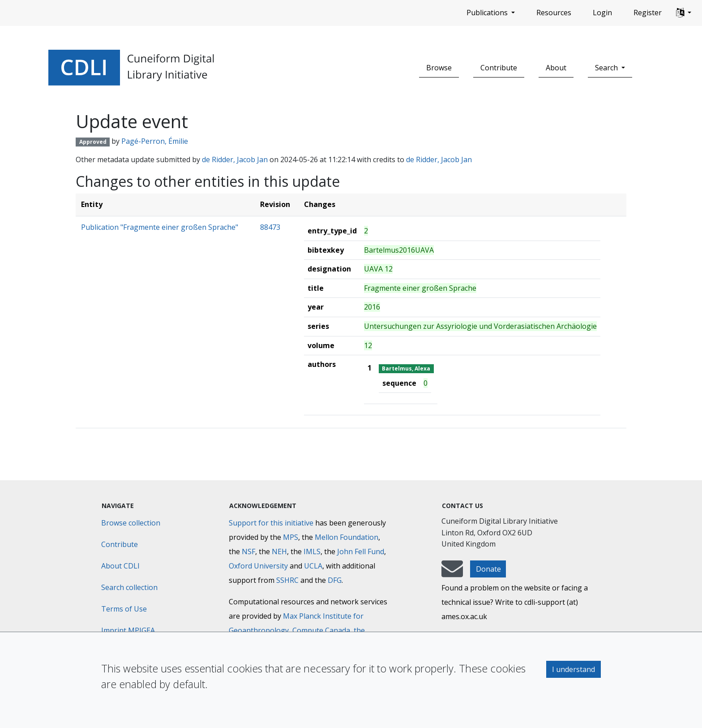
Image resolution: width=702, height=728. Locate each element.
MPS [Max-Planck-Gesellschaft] (291, 537)
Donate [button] (488, 569)
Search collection (129, 587)
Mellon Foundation (347, 537)
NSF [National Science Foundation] (248, 551)
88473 (270, 227)
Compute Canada (321, 630)
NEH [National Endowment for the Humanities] (279, 551)
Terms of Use (124, 609)
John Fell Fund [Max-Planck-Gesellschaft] (361, 551)
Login (602, 13)
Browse (439, 68)
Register (648, 13)
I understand (574, 669)
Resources (554, 13)
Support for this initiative (271, 523)
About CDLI (120, 566)
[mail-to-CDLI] (452, 573)
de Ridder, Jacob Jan (235, 159)
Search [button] (607, 68)
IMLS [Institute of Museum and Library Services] (312, 551)
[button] (684, 13)
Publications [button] (488, 13)
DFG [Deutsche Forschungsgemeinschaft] (335, 580)
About (556, 68)
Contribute (499, 68)
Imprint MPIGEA (128, 630)
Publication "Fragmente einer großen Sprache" (160, 227)
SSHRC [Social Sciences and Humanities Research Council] (287, 580)
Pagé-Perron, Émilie (155, 141)
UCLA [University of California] (313, 566)
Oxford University (258, 566)
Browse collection (131, 523)
